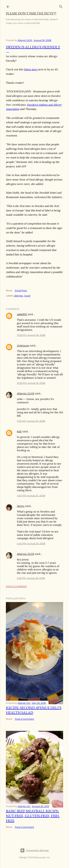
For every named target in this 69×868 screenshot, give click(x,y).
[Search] (61, 6)
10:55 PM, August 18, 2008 (31, 335)
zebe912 (22, 314)
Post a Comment (16, 586)
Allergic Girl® (26, 393)
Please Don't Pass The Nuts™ (31, 13)
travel (27, 296)
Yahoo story (31, 69)
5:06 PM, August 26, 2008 (31, 578)
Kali (19, 431)
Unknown (23, 346)
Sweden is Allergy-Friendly (33, 47)
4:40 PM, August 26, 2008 (31, 543)
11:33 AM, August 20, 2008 (31, 421)
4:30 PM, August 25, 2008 (31, 496)
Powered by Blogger (35, 850)
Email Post (21, 290)
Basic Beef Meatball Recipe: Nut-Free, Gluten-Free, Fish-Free (33, 816)
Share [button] (9, 290)
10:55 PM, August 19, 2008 (31, 383)
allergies (18, 296)
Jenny (21, 506)
